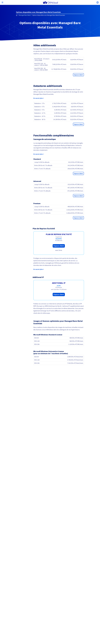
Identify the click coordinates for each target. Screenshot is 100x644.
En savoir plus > (39, 98)
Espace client (78, 75)
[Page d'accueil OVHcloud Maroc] (17, 15)
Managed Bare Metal (25, 15)
